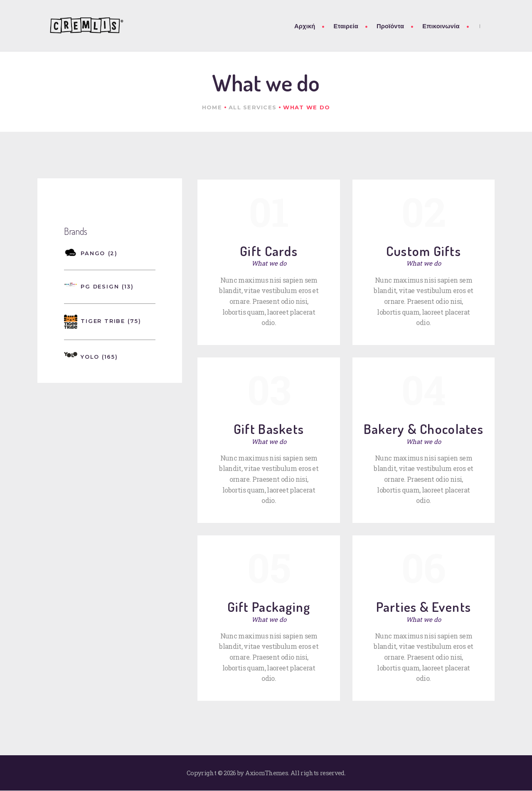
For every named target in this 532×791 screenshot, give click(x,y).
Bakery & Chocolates (424, 429)
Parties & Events (424, 607)
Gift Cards (269, 251)
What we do (269, 263)
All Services (252, 107)
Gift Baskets (269, 429)
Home (212, 107)
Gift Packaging (269, 607)
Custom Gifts (424, 251)
